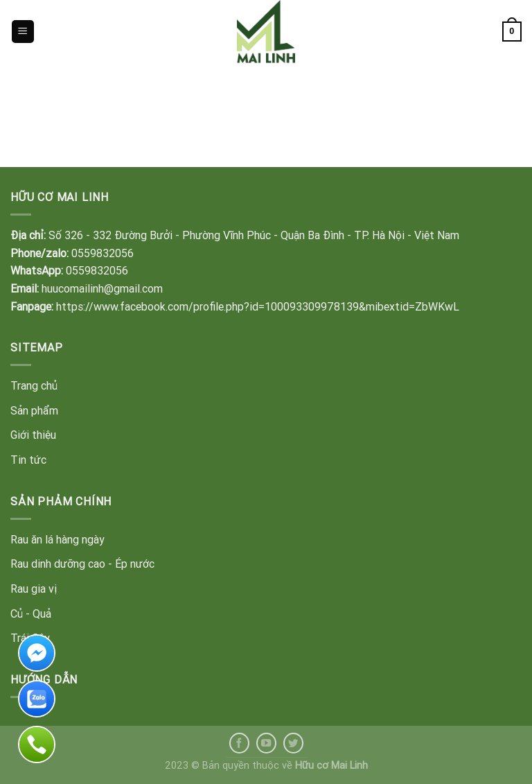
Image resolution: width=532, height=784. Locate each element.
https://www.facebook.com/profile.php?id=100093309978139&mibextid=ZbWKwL (258, 306)
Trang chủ (34, 385)
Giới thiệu (33, 435)
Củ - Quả (31, 613)
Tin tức (28, 460)
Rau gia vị (34, 589)
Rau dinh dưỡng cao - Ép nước (82, 564)
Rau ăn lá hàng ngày (57, 539)
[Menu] (23, 32)
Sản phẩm (34, 410)
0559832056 (103, 253)
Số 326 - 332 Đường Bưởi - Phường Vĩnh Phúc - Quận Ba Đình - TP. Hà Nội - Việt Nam (254, 235)
